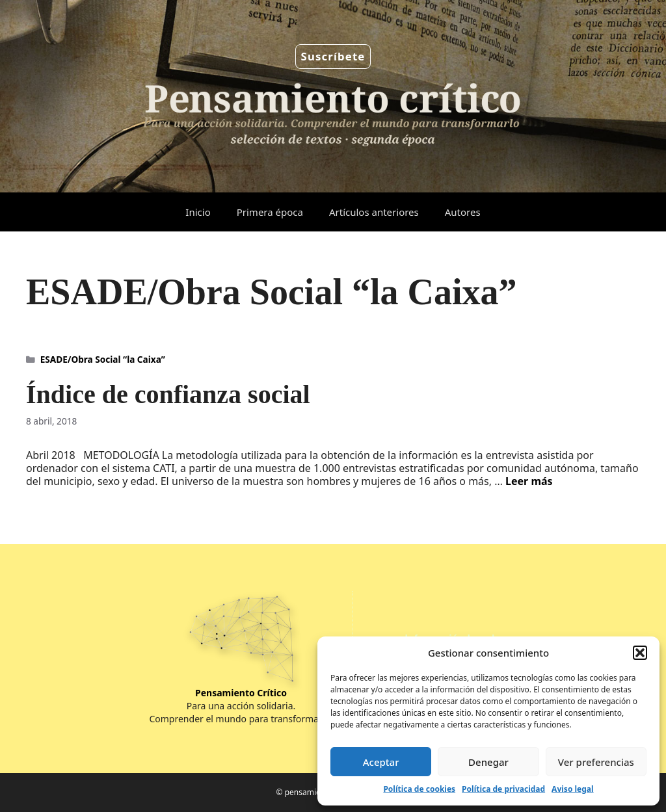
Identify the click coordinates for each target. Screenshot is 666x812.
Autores (463, 212)
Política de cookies (419, 789)
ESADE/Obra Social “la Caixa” (103, 359)
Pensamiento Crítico (241, 693)
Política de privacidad (503, 789)
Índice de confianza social (168, 394)
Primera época (270, 212)
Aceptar (381, 762)
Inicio (198, 212)
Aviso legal (572, 789)
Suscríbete (333, 56)
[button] (640, 653)
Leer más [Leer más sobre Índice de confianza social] (529, 481)
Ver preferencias (596, 762)
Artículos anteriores (374, 212)
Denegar (488, 762)
